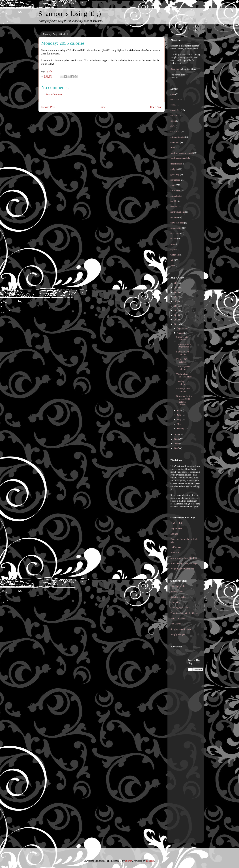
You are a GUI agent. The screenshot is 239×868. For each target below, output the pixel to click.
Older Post (155, 107)
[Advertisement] (185, 713)
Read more (176, 69)
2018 (177, 292)
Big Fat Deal (176, 528)
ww (172, 265)
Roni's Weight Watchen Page (184, 563)
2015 (177, 306)
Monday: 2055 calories (183, 390)
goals (49, 71)
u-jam (173, 249)
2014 (177, 310)
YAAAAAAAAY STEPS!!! (184, 346)
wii (172, 260)
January (181, 429)
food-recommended (180, 158)
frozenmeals (176, 164)
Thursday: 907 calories (183, 368)
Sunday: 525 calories (182, 338)
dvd (172, 126)
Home (102, 107)
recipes (174, 207)
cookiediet (175, 110)
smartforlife (176, 228)
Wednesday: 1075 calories (184, 375)
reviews (174, 217)
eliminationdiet (178, 137)
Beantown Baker (178, 597)
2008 (177, 444)
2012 (177, 320)
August (181, 333)
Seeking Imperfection (181, 629)
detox (173, 121)
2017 (177, 297)
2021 (177, 283)
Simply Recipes (178, 634)
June (179, 415)
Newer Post (48, 107)
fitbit (173, 148)
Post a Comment (54, 95)
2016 (177, 301)
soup (173, 244)
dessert (174, 116)
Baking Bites (177, 592)
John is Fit (175, 553)
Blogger (150, 861)
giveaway (175, 174)
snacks (174, 239)
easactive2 (175, 131)
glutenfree (175, 180)
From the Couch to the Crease (185, 613)
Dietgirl (174, 534)
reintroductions (178, 212)
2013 (177, 315)
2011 (177, 324)
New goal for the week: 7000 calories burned (184, 400)
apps (173, 94)
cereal (173, 105)
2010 (177, 434)
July (179, 410)
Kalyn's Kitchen (178, 618)
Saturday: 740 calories (183, 353)
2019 (177, 288)
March (180, 424)
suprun (129, 861)
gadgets (174, 169)
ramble (174, 201)
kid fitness (175, 190)
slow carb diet (177, 223)
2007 (177, 448)
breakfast (175, 99)
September (182, 328)
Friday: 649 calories (182, 361)
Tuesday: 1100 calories (183, 383)
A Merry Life (177, 523)
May (179, 420)
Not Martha (176, 624)
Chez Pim (175, 602)
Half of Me (176, 547)
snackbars (175, 233)
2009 (177, 439)
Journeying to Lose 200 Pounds (185, 558)
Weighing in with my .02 (182, 569)
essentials (175, 142)
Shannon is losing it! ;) (70, 14)
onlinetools (176, 196)
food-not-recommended (182, 153)
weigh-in (175, 255)
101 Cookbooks (178, 586)
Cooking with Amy (180, 608)
